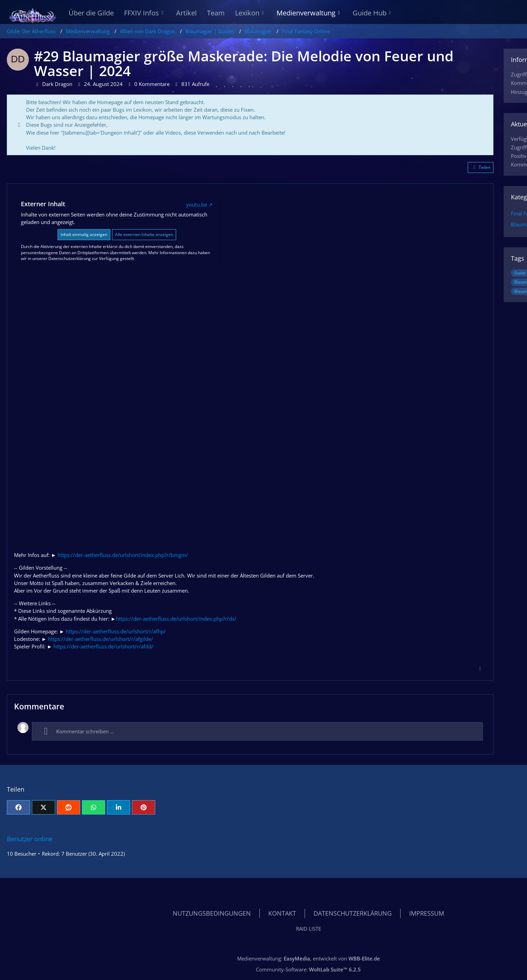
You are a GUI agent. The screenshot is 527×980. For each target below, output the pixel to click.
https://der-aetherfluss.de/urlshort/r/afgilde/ (101, 639)
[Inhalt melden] (480, 669)
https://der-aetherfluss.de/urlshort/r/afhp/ (116, 631)
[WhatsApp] (94, 807)
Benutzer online (30, 839)
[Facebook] (19, 807)
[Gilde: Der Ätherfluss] (33, 14)
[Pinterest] (144, 807)
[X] (44, 807)
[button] (119, 807)
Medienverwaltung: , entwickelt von (309, 958)
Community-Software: (308, 969)
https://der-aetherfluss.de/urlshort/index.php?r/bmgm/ (123, 555)
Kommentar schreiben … (77, 731)
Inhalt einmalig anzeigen (84, 234)
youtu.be (197, 204)
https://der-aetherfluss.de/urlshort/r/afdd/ (103, 646)
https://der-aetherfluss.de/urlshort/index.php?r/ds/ (176, 619)
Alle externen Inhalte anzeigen (144, 234)
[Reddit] (69, 807)
